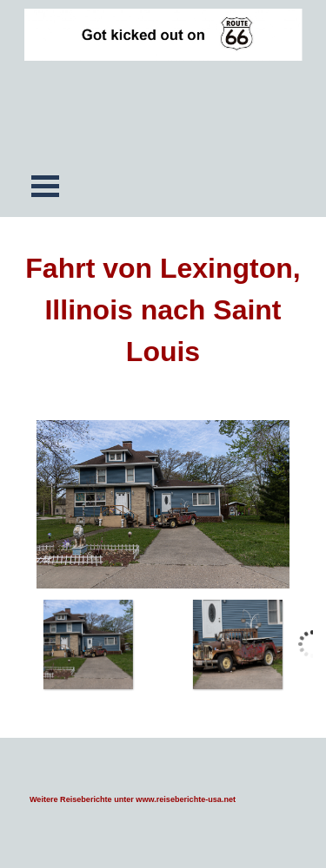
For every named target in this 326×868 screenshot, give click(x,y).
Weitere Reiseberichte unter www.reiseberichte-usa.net (133, 799)
